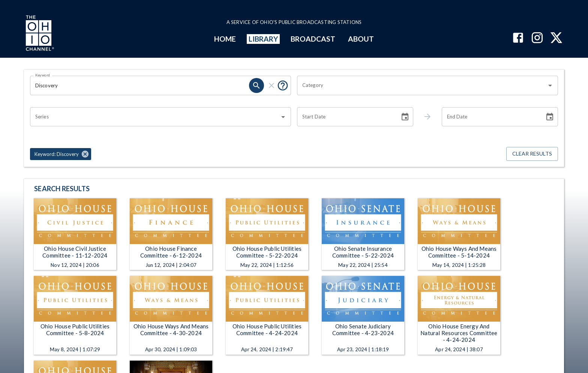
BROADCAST (313, 39)
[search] (256, 85)
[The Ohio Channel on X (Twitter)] (556, 38)
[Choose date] (405, 117)
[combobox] (422, 85)
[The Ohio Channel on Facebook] (518, 38)
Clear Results (532, 154)
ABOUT (361, 39)
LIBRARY (263, 39)
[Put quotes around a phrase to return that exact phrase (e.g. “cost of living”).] (283, 85)
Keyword (43, 75)
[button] (61, 154)
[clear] (271, 85)
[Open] (550, 85)
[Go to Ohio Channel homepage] (39, 34)
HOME (225, 39)
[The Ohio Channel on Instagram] (537, 38)
